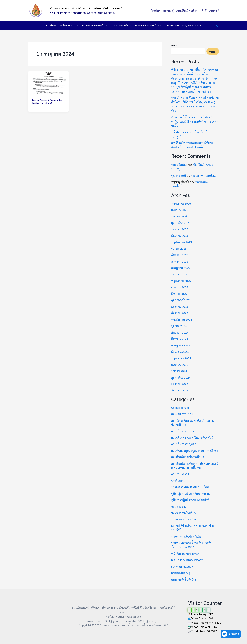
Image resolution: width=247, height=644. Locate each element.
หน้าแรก (53, 25)
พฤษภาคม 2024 (181, 358)
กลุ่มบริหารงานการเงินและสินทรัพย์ (192, 438)
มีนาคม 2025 (179, 294)
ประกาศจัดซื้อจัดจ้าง (183, 519)
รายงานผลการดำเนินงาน (151, 25)
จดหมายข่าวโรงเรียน (184, 513)
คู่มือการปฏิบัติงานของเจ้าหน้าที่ (190, 500)
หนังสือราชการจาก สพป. (186, 554)
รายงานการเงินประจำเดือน (187, 536)
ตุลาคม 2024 (179, 326)
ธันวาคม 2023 (180, 390)
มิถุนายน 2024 (180, 352)
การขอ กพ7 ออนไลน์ (203, 176)
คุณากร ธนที (179, 176)
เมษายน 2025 (180, 287)
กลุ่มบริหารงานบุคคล (184, 444)
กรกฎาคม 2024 (181, 345)
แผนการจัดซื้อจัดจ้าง (184, 579)
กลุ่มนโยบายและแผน (184, 431)
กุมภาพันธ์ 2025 (181, 300)
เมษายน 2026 (180, 210)
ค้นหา (174, 45)
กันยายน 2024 (180, 332)
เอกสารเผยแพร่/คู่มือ (96, 25)
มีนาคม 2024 (179, 371)
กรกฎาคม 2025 (181, 268)
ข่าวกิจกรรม (178, 481)
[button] (218, 26)
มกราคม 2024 (180, 384)
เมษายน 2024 (180, 365)
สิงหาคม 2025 (180, 261)
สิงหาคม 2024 (180, 339)
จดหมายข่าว (179, 506)
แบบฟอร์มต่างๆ (181, 573)
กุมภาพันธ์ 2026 (181, 223)
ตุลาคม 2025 (179, 248)
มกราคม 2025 (180, 307)
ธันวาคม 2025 (180, 236)
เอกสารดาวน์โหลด (182, 567)
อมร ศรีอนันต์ (179, 165)
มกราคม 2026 (180, 229)
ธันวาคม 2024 (180, 313)
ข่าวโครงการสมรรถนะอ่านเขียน (190, 487)
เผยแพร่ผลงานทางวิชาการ (187, 560)
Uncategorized (180, 407)
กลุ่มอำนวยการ (180, 474)
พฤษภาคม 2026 (181, 203)
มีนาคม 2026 (179, 216)
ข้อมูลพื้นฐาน (71, 25)
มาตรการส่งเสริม (123, 25)
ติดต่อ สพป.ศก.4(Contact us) (186, 25)
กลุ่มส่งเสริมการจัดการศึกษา (188, 457)
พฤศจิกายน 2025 (182, 242)
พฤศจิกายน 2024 (182, 319)
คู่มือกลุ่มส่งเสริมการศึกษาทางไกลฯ (192, 493)
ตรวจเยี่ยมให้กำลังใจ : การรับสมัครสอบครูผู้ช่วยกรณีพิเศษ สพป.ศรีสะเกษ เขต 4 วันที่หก (195, 121)
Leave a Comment (41, 100)
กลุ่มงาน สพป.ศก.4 (182, 414)
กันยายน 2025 (180, 255)
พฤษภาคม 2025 (181, 281)
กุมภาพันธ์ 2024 (181, 377)
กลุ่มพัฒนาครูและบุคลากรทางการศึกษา (195, 450)
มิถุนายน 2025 (180, 274)
